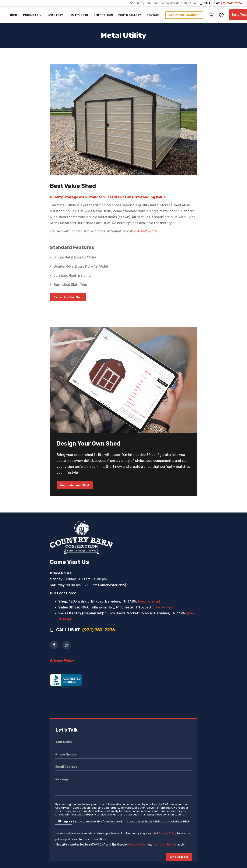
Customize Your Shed (68, 297)
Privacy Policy (168, 833)
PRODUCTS (31, 15)
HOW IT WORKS (78, 15)
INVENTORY (55, 15)
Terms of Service (165, 845)
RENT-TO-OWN (103, 15)
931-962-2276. (146, 231)
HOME (14, 15)
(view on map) (149, 601)
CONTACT (153, 15)
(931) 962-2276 (99, 630)
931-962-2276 (231, 3)
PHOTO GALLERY (130, 15)
